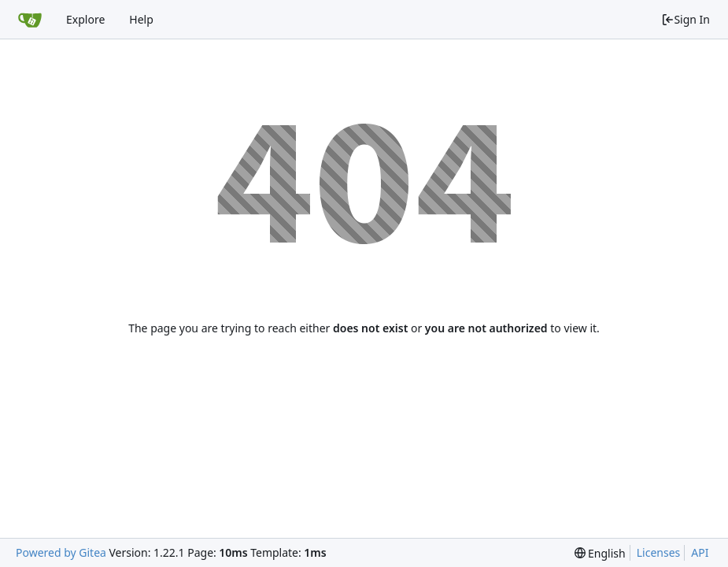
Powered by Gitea (61, 552)
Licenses (659, 552)
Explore (85, 19)
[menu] (600, 553)
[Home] (30, 20)
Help (141, 19)
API (700, 552)
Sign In (686, 19)
